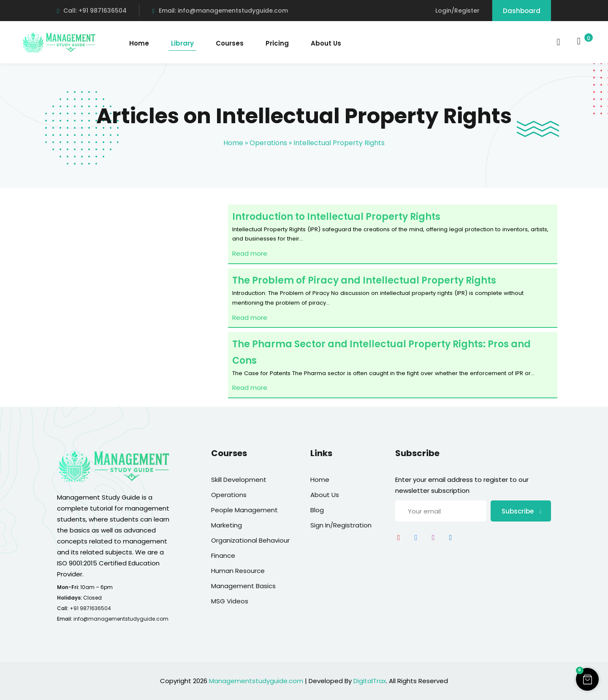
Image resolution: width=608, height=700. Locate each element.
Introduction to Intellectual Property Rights (336, 217)
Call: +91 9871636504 (92, 11)
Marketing (227, 525)
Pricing (277, 43)
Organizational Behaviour (250, 540)
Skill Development (239, 480)
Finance (223, 555)
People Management (244, 510)
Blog (317, 510)
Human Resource (238, 571)
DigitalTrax (370, 681)
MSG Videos (230, 601)
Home (139, 43)
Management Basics (243, 586)
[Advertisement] (135, 310)
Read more (250, 253)
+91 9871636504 (90, 608)
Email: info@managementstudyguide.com (220, 11)
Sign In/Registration (341, 525)
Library (182, 43)
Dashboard (522, 11)
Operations (268, 143)
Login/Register (457, 11)
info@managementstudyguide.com (121, 619)
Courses (230, 43)
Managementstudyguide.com (256, 681)
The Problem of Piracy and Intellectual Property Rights (364, 280)
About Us (326, 43)
